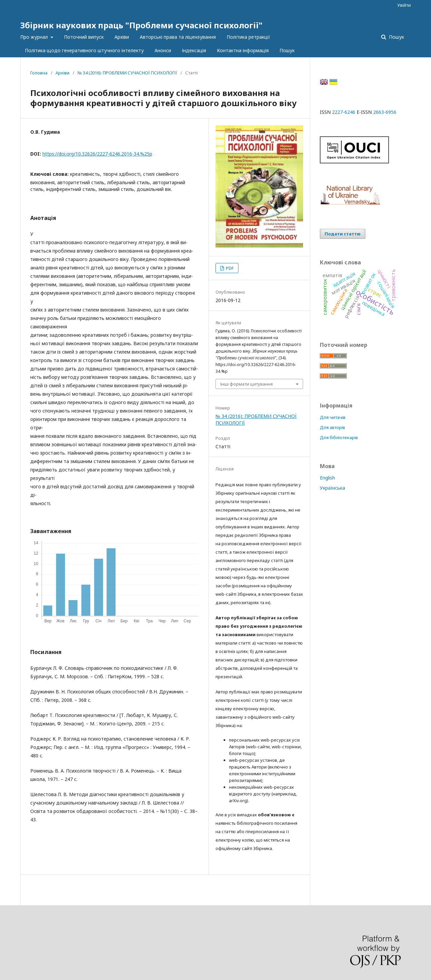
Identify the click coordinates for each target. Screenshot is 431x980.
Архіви (122, 37)
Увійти (404, 5)
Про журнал (35, 37)
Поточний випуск (84, 37)
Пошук (287, 50)
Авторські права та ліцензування (178, 37)
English (327, 478)
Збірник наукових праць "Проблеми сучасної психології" (141, 25)
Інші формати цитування (246, 384)
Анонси (163, 50)
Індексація (194, 50)
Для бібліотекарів (339, 437)
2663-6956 (385, 112)
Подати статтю (343, 234)
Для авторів (333, 427)
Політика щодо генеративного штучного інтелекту (84, 50)
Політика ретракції (248, 37)
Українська (333, 488)
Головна (39, 73)
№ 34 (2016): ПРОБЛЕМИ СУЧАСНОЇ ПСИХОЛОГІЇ (127, 73)
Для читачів (333, 417)
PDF (229, 268)
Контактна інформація (243, 50)
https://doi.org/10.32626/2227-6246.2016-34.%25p (97, 154)
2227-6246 (344, 112)
